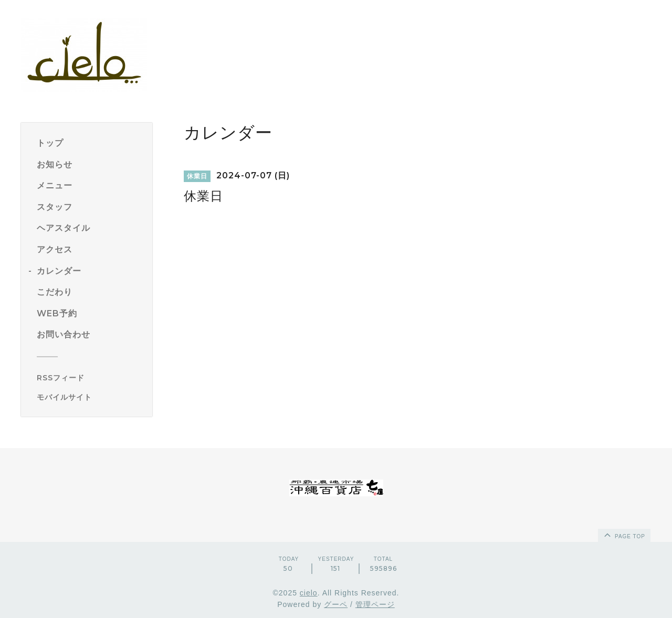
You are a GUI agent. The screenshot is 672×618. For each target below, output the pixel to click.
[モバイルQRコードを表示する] (91, 397)
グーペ (336, 604)
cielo (309, 593)
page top (624, 535)
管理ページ (375, 604)
